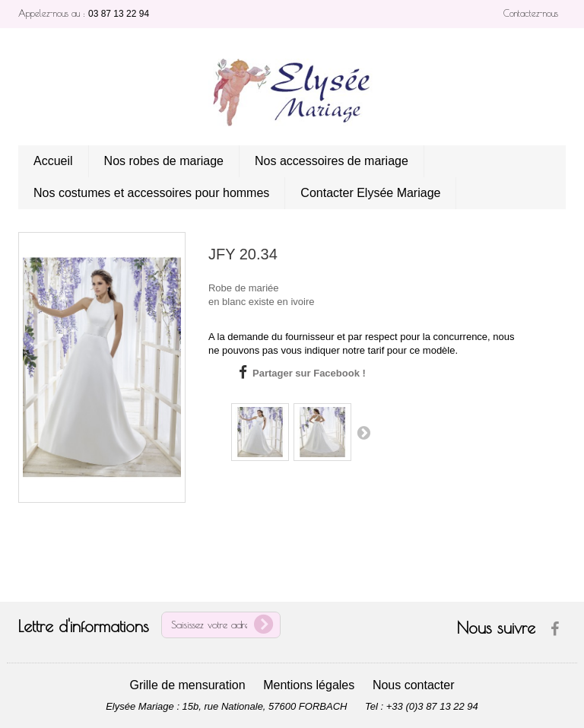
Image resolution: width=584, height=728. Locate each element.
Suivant (363, 432)
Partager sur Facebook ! (309, 373)
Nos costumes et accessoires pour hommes (151, 193)
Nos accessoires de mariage (332, 161)
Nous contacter (414, 685)
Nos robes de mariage (164, 161)
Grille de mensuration (187, 685)
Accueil (53, 161)
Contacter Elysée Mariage (370, 193)
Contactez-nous (531, 13)
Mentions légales (309, 685)
